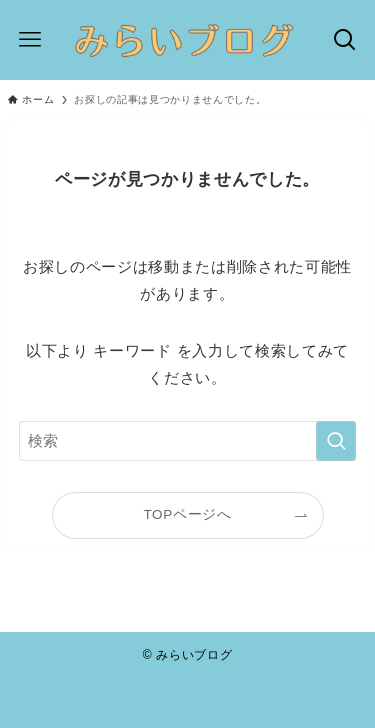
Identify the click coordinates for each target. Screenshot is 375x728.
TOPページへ (187, 514)
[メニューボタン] (30, 40)
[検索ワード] (188, 441)
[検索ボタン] (344, 40)
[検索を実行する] (336, 441)
